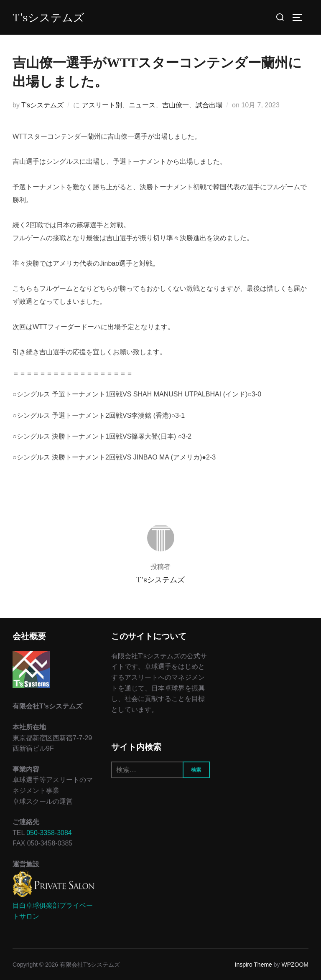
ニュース (142, 105)
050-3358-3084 (49, 833)
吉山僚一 (176, 105)
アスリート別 (102, 105)
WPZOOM (295, 965)
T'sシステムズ (48, 17)
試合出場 (209, 105)
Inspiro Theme (253, 965)
